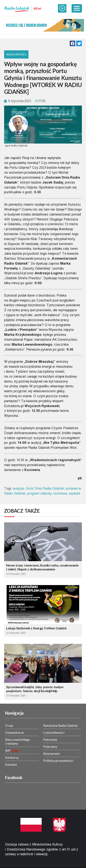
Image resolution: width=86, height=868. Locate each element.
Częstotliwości (54, 732)
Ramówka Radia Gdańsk (60, 725)
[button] (72, 43)
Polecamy (50, 746)
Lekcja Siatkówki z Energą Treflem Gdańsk (36, 628)
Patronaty (50, 739)
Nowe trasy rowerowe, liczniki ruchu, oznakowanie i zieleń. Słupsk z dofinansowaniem (42, 567)
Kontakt (11, 764)
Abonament (51, 753)
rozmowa (60, 493)
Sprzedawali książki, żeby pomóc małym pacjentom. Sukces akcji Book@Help (35, 689)
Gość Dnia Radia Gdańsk (45, 488)
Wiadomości (16, 54)
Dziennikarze (15, 732)
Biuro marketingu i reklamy (18, 741)
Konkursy (12, 757)
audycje (18, 488)
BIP (8, 750)
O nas (9, 725)
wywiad (74, 493)
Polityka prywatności (58, 760)
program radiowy (39, 493)
